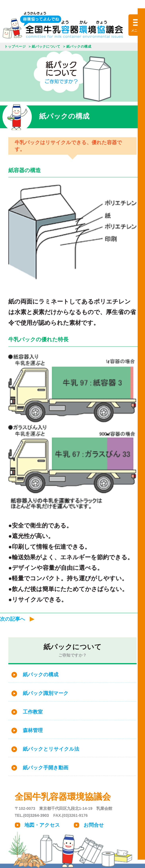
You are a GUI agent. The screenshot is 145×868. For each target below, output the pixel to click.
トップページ (15, 46)
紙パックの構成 (41, 675)
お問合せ (94, 825)
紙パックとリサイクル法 (51, 749)
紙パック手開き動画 (46, 768)
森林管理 (33, 730)
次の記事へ (13, 619)
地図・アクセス (42, 825)
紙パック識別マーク (46, 693)
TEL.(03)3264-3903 (32, 815)
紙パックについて (46, 46)
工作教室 (33, 712)
